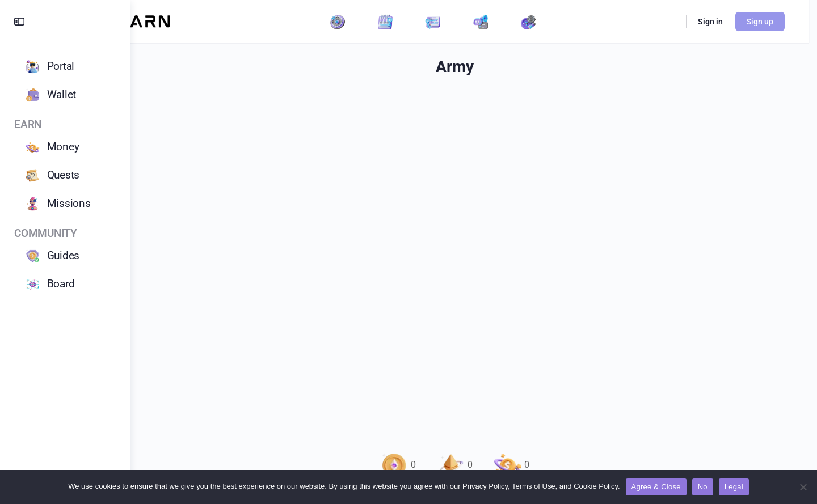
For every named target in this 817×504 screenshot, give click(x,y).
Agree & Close (656, 487)
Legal (734, 487)
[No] (803, 487)
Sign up (769, 22)
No (703, 487)
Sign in (719, 22)
